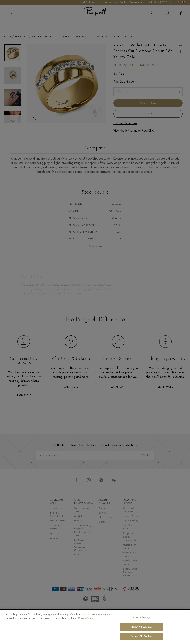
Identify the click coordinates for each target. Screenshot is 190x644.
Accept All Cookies (142, 636)
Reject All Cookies (141, 627)
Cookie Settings (142, 618)
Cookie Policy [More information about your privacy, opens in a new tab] (85, 618)
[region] (95, 627)
